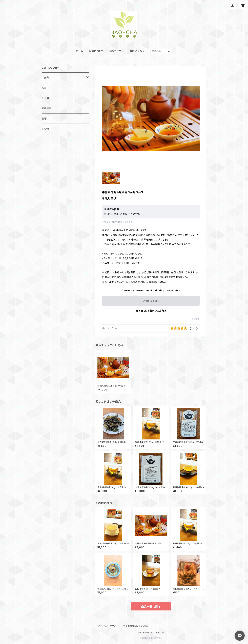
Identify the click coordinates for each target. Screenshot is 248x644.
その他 (45, 129)
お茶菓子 (47, 108)
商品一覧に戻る (151, 607)
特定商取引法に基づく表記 (136, 626)
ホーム (79, 51)
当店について (96, 51)
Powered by (151, 638)
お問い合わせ (137, 51)
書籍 (44, 118)
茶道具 (45, 98)
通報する (195, 319)
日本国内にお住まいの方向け (151, 311)
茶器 (44, 88)
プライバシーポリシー (108, 626)
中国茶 (45, 78)
